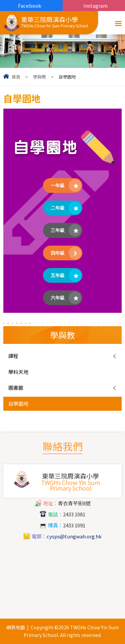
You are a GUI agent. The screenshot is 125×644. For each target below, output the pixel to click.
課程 (13, 356)
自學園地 (18, 404)
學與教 (39, 77)
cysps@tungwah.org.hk (74, 536)
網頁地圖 (16, 627)
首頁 (16, 77)
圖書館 (16, 388)
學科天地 (18, 372)
